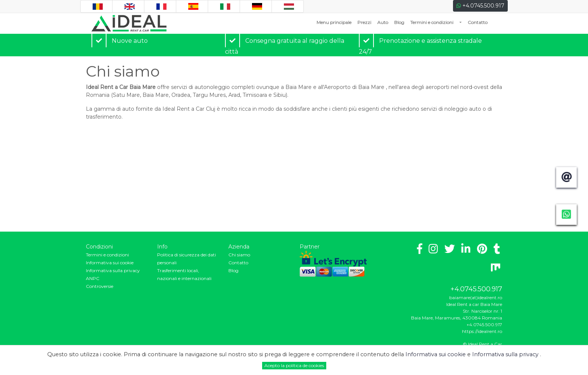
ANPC (93, 278)
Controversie (100, 286)
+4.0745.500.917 (480, 6)
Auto (383, 22)
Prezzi (364, 22)
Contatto (478, 22)
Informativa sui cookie (110, 263)
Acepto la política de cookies (294, 365)
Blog (399, 22)
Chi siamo (239, 255)
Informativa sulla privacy (113, 270)
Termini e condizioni (432, 22)
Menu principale (335, 22)
